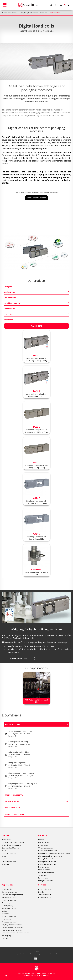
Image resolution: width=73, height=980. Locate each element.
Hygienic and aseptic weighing (12, 927)
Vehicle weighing (8, 889)
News (4, 856)
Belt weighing (6, 936)
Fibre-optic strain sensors (47, 862)
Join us (4, 851)
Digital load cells (44, 843)
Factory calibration (45, 889)
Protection (8, 314)
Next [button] (69, 686)
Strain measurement (9, 917)
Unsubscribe (54, 954)
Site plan (26, 954)
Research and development (11, 845)
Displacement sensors (46, 872)
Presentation (6, 840)
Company (6, 835)
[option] (36, 688)
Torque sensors (44, 875)
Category (8, 287)
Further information (18, 659)
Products (43, 835)
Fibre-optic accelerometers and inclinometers (54, 853)
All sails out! (6, 864)
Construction (9, 309)
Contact (5, 859)
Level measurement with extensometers (16, 933)
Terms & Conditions (9, 853)
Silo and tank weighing (9, 892)
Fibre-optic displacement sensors (50, 856)
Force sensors (43, 878)
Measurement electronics (47, 864)
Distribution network (9, 862)
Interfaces (8, 320)
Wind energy (6, 903)
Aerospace (6, 914)
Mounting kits (43, 845)
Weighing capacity (12, 303)
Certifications (10, 298)
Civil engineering (8, 906)
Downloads (42, 892)
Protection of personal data (39, 954)
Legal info (18, 954)
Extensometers (43, 867)
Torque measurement (9, 922)
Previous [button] (4, 686)
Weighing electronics (45, 848)
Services (42, 885)
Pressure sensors (44, 870)
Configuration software (46, 881)
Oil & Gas (5, 938)
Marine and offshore (9, 908)
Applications (9, 292)
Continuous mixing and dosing (12, 895)
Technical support (45, 895)
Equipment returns (45, 897)
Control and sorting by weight (12, 930)
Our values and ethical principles (13, 843)
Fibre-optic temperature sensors (50, 859)
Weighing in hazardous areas (12, 925)
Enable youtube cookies (36, 198)
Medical (5, 911)
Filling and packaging (9, 897)
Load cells (42, 840)
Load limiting (6, 919)
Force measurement (9, 900)
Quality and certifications (10, 848)
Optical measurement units (48, 851)
